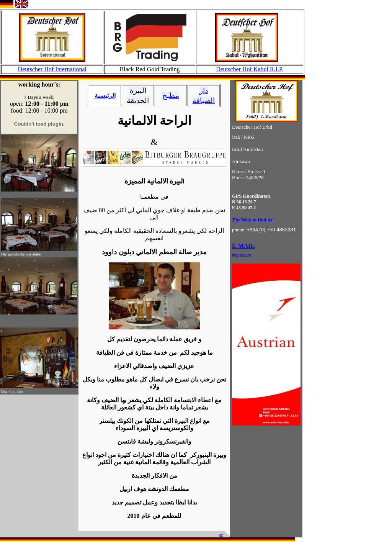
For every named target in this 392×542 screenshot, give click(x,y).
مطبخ (171, 96)
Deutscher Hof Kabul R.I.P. (250, 69)
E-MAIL (243, 246)
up (222, 535)
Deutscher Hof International (52, 69)
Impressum (241, 255)
